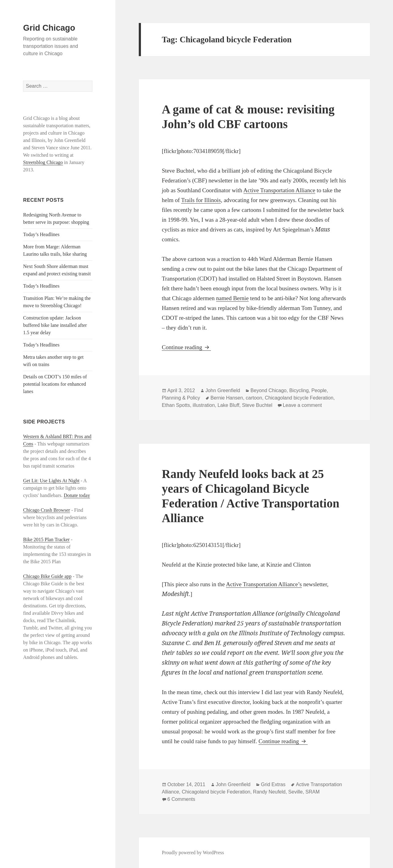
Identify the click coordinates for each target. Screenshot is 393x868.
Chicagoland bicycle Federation (299, 398)
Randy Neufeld (269, 792)
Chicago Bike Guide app (47, 576)
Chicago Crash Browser (47, 510)
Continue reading (186, 347)
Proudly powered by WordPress (193, 853)
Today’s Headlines (41, 234)
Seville (296, 792)
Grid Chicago (49, 28)
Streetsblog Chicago (43, 162)
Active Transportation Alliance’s (264, 584)
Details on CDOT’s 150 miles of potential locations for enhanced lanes (55, 384)
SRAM (313, 792)
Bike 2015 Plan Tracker (46, 539)
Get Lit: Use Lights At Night (51, 481)
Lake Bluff (228, 405)
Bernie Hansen (227, 398)
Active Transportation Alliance (279, 190)
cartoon (254, 398)
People (319, 390)
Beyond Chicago (268, 390)
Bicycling (299, 390)
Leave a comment (302, 405)
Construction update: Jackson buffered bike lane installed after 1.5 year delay (55, 325)
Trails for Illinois (201, 200)
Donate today (77, 495)
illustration (204, 405)
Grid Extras (273, 784)
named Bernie (232, 298)
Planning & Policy (181, 398)
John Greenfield (223, 390)
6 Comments (181, 799)
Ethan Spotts (176, 405)
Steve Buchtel (257, 405)
